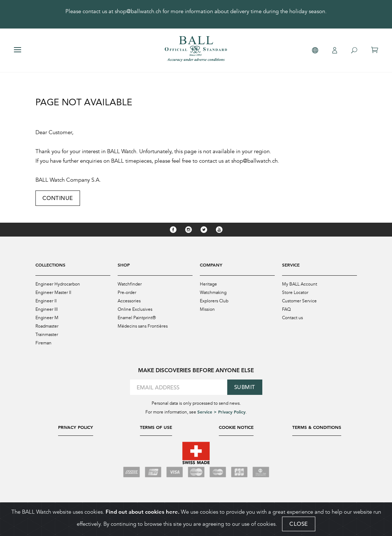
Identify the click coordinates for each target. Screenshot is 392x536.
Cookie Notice (236, 427)
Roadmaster (47, 326)
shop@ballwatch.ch (138, 11)
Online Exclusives (135, 309)
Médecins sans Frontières (143, 326)
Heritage (208, 284)
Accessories (129, 301)
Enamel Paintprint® (137, 318)
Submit (245, 387)
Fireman (43, 343)
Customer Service (299, 301)
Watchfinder (130, 284)
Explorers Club (214, 301)
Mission (207, 309)
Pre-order (127, 292)
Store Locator (295, 292)
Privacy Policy (76, 427)
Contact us (292, 318)
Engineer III (47, 309)
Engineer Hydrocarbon (58, 284)
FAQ (286, 309)
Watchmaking (213, 292)
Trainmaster (47, 335)
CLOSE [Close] (299, 524)
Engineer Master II (53, 292)
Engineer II (46, 301)
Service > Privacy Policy (221, 412)
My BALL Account (300, 284)
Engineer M (47, 318)
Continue (58, 198)
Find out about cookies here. (142, 512)
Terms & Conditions (317, 427)
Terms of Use (156, 427)
